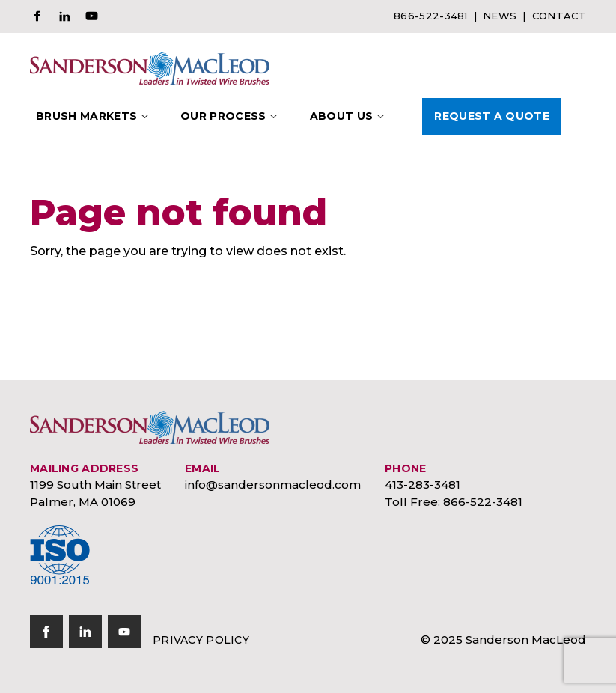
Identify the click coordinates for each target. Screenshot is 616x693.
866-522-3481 (431, 16)
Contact (559, 16)
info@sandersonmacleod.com (273, 485)
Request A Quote (492, 116)
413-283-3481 (423, 485)
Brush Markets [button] (86, 116)
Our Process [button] (223, 116)
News (500, 16)
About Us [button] (342, 116)
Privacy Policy (201, 640)
